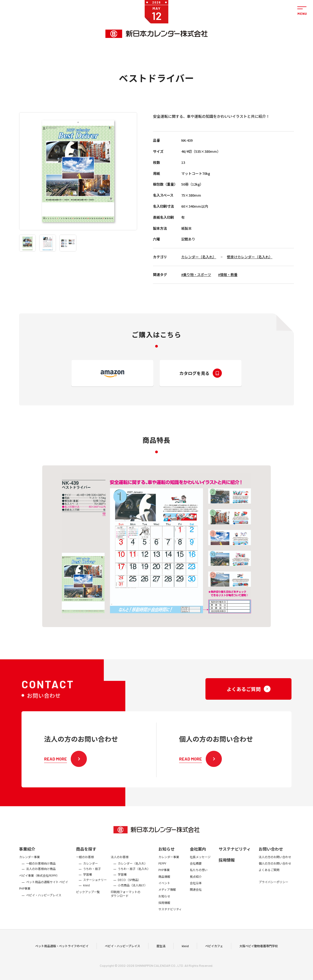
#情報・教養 (228, 275)
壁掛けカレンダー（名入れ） (250, 257)
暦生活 (161, 956)
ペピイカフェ (214, 956)
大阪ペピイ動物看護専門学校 (259, 956)
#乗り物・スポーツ (196, 275)
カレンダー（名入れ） (199, 257)
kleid (185, 956)
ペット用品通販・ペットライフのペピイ (62, 956)
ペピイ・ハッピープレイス (122, 956)
